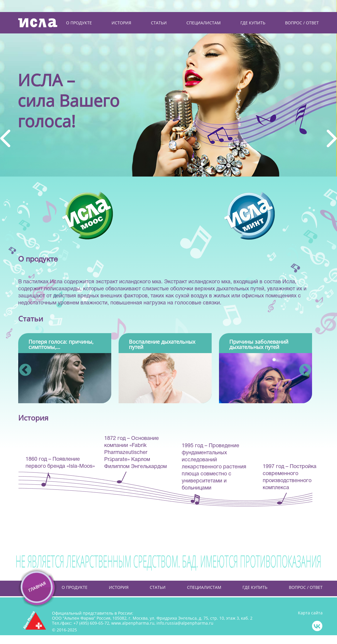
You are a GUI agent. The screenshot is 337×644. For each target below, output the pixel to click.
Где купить (255, 587)
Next (301, 366)
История (119, 587)
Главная (31, 587)
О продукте (75, 587)
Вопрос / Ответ (306, 587)
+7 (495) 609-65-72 (91, 623)
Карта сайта (310, 613)
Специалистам (204, 587)
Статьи (158, 587)
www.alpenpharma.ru (133, 623)
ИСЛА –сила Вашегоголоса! (69, 100)
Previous (21, 366)
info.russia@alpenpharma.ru (185, 623)
